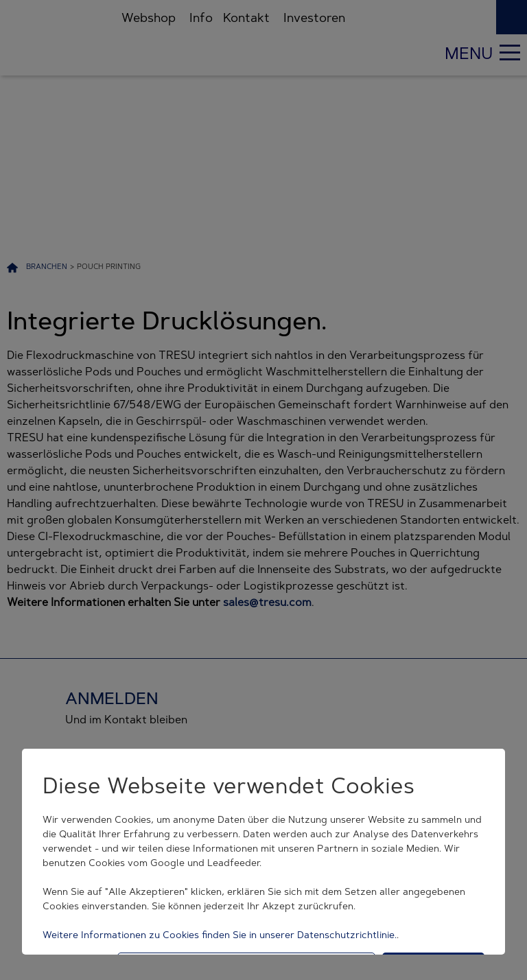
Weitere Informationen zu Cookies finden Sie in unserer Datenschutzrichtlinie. (220, 935)
